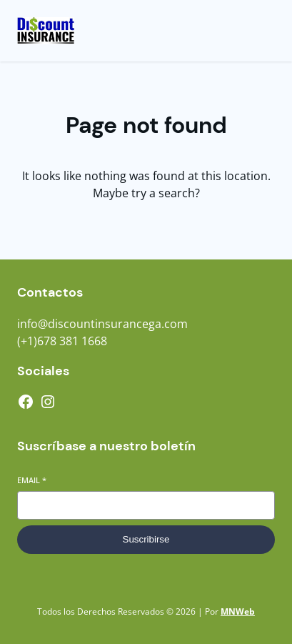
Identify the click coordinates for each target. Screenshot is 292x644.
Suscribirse (146, 539)
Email (32, 480)
